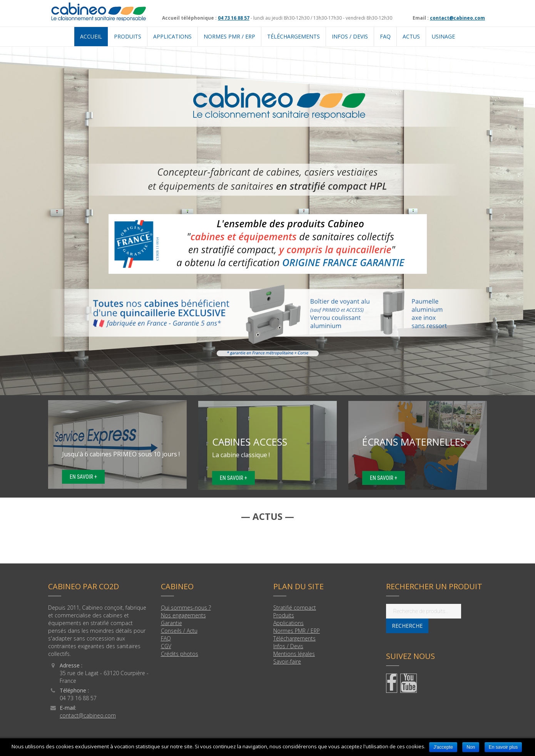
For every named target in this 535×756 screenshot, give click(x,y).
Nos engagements (183, 615)
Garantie (171, 623)
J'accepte (443, 747)
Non (471, 747)
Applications (288, 623)
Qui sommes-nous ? (186, 608)
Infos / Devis (350, 36)
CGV (166, 646)
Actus (411, 36)
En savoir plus (503, 747)
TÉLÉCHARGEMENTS (293, 36)
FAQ (385, 36)
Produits (284, 615)
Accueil (91, 36)
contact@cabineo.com (457, 18)
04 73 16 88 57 (234, 18)
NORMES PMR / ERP (229, 36)
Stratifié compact (295, 608)
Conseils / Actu (179, 631)
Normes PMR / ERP (297, 631)
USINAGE (443, 36)
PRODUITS (128, 36)
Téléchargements (294, 638)
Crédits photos (180, 654)
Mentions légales (294, 654)
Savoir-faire (287, 661)
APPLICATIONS (172, 36)
